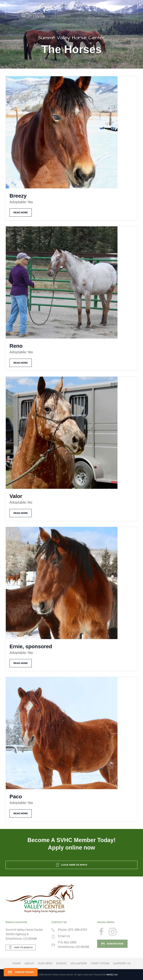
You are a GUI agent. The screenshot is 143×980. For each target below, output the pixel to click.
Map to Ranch (21, 947)
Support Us (122, 963)
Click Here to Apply (71, 865)
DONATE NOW (112, 944)
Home (16, 963)
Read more (21, 212)
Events (61, 963)
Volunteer (79, 963)
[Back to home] (31, 10)
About (29, 963)
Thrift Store (100, 963)
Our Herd (45, 963)
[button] (131, 10)
